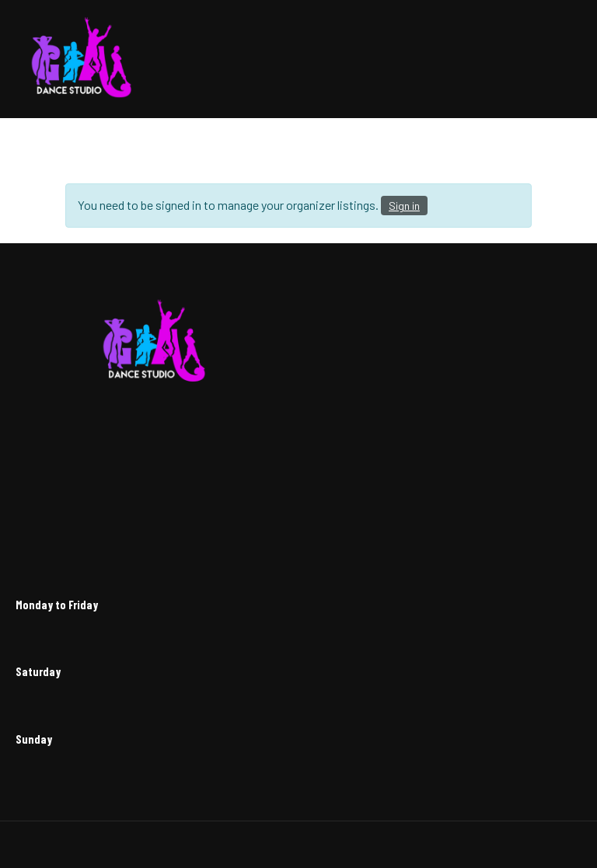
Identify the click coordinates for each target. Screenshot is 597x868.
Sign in (404, 206)
